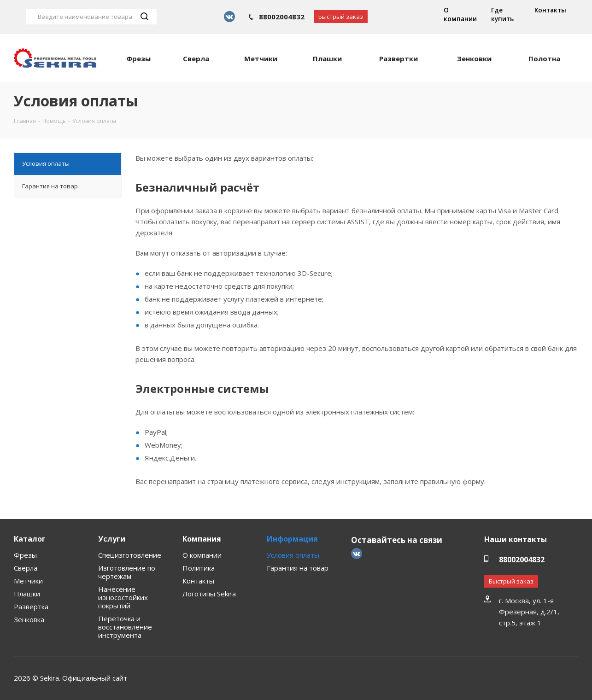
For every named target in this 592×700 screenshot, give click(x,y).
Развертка (31, 607)
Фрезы (25, 555)
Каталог (30, 539)
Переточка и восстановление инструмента (125, 627)
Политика (199, 568)
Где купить (502, 15)
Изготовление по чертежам (127, 572)
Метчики (28, 581)
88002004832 (282, 17)
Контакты (550, 10)
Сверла (26, 568)
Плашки (27, 594)
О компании (460, 15)
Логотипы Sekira (209, 594)
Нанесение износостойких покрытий (123, 597)
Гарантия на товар (298, 568)
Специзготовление (130, 555)
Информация (292, 539)
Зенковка (29, 619)
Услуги (112, 539)
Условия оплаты (293, 555)
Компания (202, 539)
